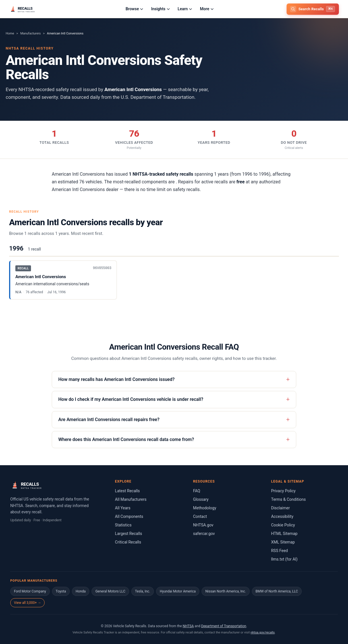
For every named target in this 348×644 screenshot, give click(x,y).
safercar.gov (204, 534)
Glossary (201, 499)
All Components (129, 516)
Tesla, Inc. (143, 591)
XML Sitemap (283, 542)
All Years (123, 508)
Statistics (123, 525)
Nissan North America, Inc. (225, 591)
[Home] (31, 9)
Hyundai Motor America (178, 591)
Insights (160, 9)
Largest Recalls (128, 534)
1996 (16, 248)
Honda (81, 591)
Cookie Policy (283, 525)
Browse (134, 9)
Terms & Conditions (288, 499)
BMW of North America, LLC (277, 591)
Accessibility (282, 516)
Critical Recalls (128, 542)
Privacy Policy (283, 491)
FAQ (197, 491)
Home (10, 33)
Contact (200, 516)
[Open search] (313, 9)
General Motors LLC (110, 591)
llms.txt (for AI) (284, 559)
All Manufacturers (131, 499)
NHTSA (188, 626)
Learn (185, 9)
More (207, 9)
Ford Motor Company (30, 591)
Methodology (205, 508)
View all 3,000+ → (27, 603)
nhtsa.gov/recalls (263, 632)
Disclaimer (280, 508)
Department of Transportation (224, 626)
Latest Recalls (127, 491)
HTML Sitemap (284, 534)
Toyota (61, 591)
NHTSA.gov (203, 525)
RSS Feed (279, 551)
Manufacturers (30, 33)
